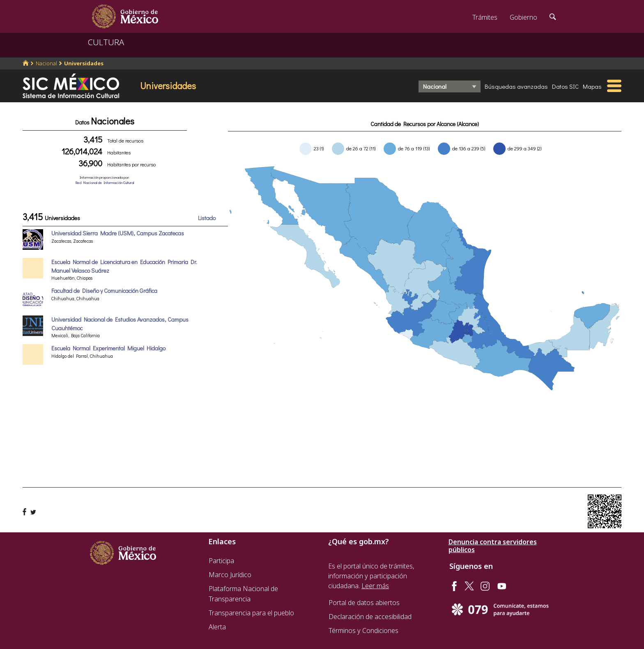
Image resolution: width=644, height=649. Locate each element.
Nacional (46, 63)
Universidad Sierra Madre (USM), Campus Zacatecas (118, 233)
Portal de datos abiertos (364, 603)
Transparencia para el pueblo (251, 613)
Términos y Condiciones (363, 631)
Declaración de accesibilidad (370, 617)
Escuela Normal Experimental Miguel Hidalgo (108, 348)
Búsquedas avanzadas (516, 86)
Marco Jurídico (230, 575)
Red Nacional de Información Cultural (105, 183)
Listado (207, 218)
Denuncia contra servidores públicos (493, 546)
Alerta (217, 627)
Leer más (375, 586)
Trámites (485, 17)
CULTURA (106, 42)
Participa (221, 561)
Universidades (84, 63)
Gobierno (523, 17)
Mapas (592, 86)
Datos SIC (565, 86)
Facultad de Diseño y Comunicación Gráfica (104, 291)
